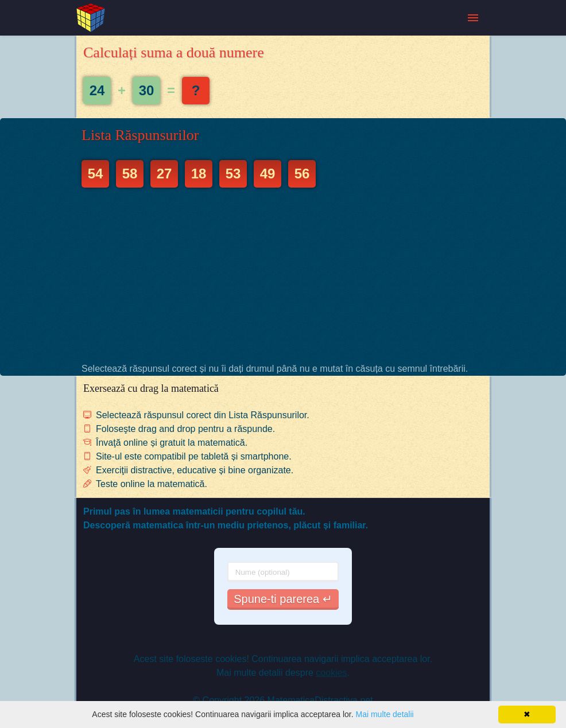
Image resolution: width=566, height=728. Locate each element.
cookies (331, 673)
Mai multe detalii (384, 714)
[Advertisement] (283, 275)
